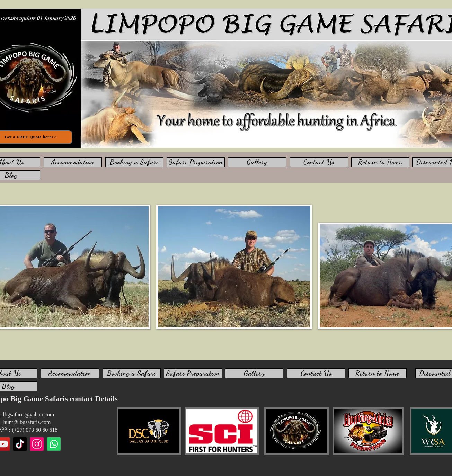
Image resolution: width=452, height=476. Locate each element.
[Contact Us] (319, 162)
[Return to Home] (380, 162)
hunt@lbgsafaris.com (27, 422)
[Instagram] (37, 444)
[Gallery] (257, 162)
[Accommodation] (73, 162)
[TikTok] (20, 444)
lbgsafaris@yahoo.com (29, 415)
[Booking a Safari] (134, 162)
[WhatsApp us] (54, 444)
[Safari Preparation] (196, 162)
